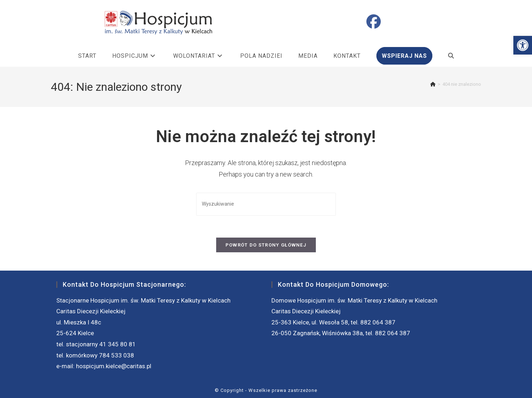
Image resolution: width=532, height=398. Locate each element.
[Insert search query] (266, 204)
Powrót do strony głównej (266, 245)
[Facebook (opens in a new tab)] (374, 22)
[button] (523, 45)
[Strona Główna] (433, 84)
